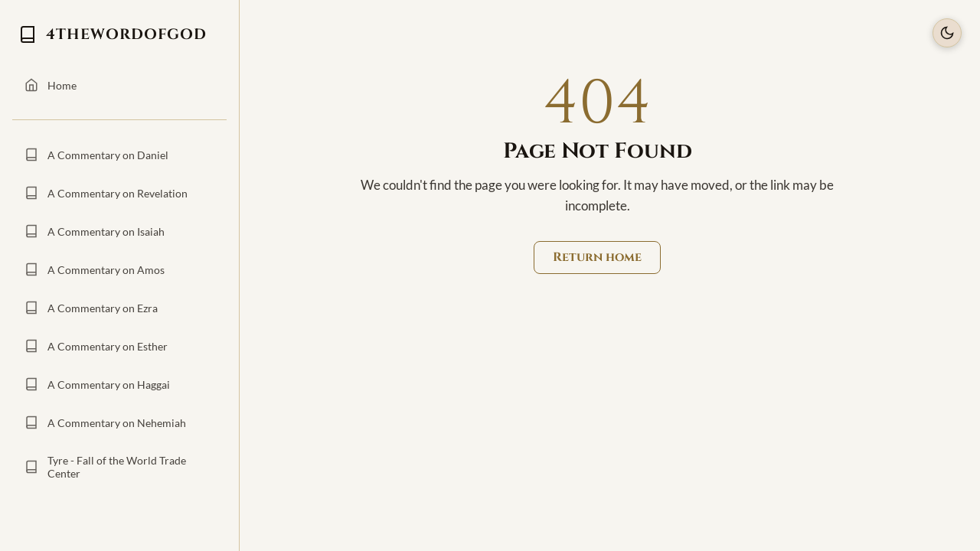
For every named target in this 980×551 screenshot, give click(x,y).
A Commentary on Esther (96, 346)
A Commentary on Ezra (91, 308)
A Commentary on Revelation (106, 193)
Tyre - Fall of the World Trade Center (105, 467)
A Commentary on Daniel (96, 155)
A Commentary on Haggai (97, 384)
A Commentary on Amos (95, 269)
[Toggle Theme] (947, 33)
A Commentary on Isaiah (95, 231)
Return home (597, 257)
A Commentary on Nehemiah (105, 422)
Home (51, 85)
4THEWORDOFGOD (113, 34)
